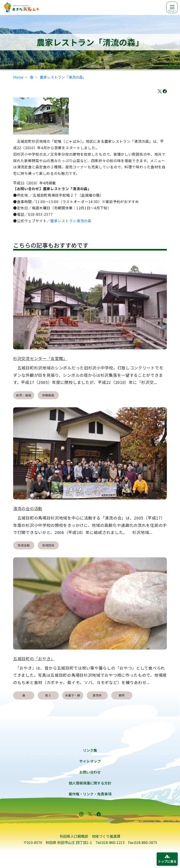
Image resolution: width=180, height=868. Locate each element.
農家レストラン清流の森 (71, 221)
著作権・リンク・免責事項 (90, 794)
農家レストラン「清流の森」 (63, 77)
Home (18, 77)
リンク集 (90, 750)
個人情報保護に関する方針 (90, 783)
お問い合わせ (90, 772)
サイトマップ (90, 761)
